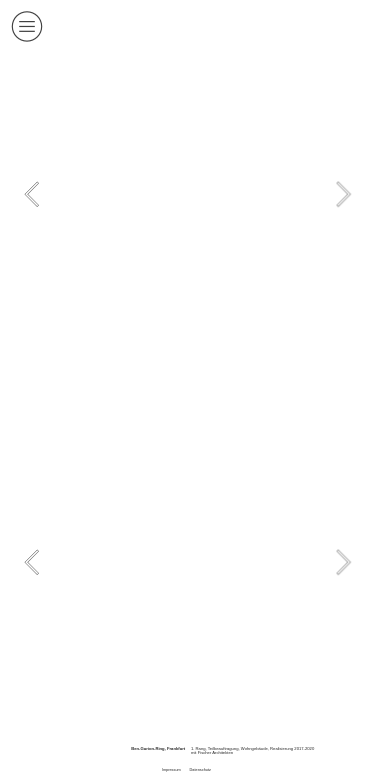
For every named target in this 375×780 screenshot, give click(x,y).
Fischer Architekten (215, 752)
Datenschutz (200, 770)
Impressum (171, 770)
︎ (27, 26)
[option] (187, 194)
